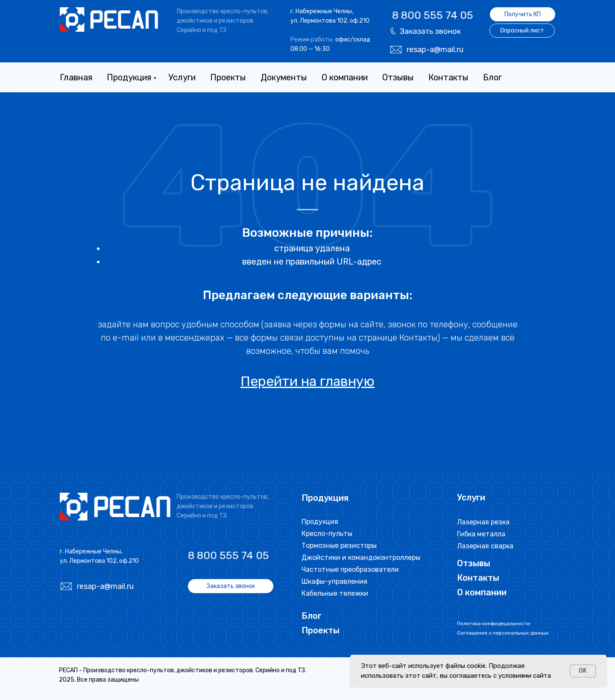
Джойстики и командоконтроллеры (361, 557)
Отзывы (398, 77)
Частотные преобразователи (350, 569)
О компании (345, 77)
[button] (425, 31)
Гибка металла (481, 534)
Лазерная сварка (485, 546)
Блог (492, 77)
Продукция (129, 77)
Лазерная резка (483, 522)
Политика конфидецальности (493, 624)
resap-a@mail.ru (435, 50)
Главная (76, 77)
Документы (284, 77)
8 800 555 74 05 (433, 15)
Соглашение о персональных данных (503, 633)
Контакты (448, 77)
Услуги (182, 77)
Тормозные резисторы (339, 546)
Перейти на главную (307, 381)
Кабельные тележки (335, 593)
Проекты (228, 77)
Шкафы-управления (334, 581)
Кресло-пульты (327, 534)
